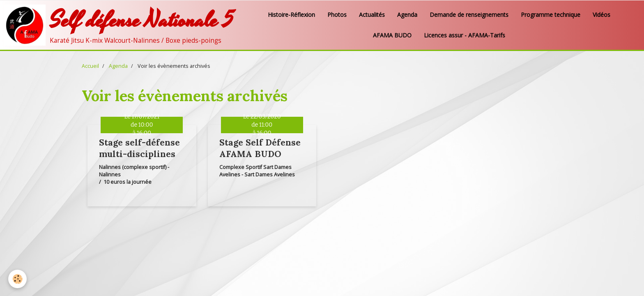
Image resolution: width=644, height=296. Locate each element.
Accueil (90, 66)
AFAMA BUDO (392, 35)
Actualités (372, 15)
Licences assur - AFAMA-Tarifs (465, 35)
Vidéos (601, 15)
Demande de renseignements (469, 15)
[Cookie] (17, 279)
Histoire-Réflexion (291, 15)
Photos (337, 15)
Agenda (407, 15)
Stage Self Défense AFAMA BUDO (260, 148)
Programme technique (551, 15)
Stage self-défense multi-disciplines (139, 148)
